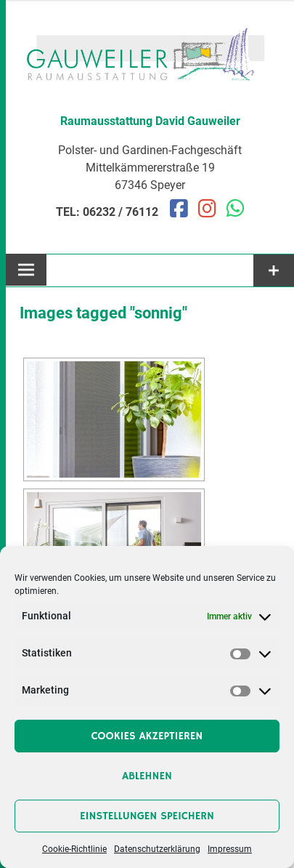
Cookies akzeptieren (147, 736)
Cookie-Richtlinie (74, 849)
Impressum (230, 849)
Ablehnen (147, 776)
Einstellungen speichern (147, 816)
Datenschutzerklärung (157, 849)
